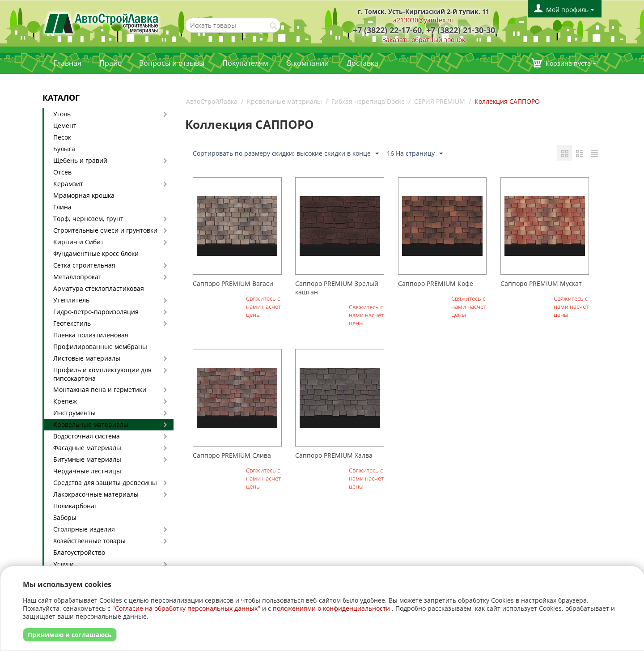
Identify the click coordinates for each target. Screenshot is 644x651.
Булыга (64, 149)
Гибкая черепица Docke (368, 101)
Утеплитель (71, 300)
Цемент (65, 126)
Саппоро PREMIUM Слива (232, 455)
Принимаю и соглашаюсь (70, 635)
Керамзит (68, 184)
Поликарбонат (75, 506)
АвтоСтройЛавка (212, 101)
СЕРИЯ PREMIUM (440, 101)
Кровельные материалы (91, 424)
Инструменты (74, 413)
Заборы (65, 517)
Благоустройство (79, 552)
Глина (62, 207)
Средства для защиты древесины (105, 483)
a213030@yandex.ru (424, 20)
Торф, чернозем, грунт (88, 219)
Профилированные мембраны (100, 347)
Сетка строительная (84, 265)
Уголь (62, 114)
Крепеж (65, 401)
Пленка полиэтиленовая (91, 335)
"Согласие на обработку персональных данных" (186, 608)
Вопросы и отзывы (172, 63)
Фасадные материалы (87, 448)
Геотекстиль (72, 323)
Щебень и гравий (80, 160)
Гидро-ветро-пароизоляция (96, 312)
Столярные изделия (84, 529)
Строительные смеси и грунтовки (105, 230)
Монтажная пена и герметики (100, 389)
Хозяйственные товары (89, 541)
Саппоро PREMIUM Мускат (541, 283)
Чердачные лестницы (87, 471)
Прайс (110, 63)
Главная (67, 63)
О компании (307, 63)
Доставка (362, 63)
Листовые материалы (87, 358)
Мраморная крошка (84, 195)
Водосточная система (87, 436)
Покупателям (245, 63)
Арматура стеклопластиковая (99, 288)
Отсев (62, 172)
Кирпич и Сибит (78, 242)
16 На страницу (415, 154)
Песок (62, 137)
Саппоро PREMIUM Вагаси (233, 283)
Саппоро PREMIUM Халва (334, 455)
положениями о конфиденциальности (331, 608)
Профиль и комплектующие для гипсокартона (102, 374)
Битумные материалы (87, 459)
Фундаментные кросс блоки (96, 253)
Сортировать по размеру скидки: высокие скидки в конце (286, 154)
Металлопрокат (77, 277)
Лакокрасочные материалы (96, 494)
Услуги (64, 564)
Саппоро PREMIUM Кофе (436, 283)
